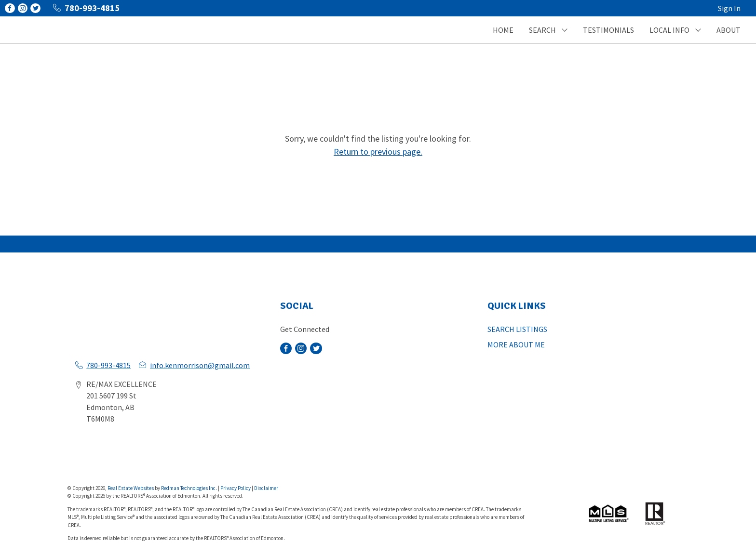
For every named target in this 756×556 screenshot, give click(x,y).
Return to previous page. (378, 152)
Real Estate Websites (131, 488)
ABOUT (729, 30)
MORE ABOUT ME (516, 344)
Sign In (729, 8)
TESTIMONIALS (608, 30)
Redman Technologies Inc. (189, 488)
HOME (503, 30)
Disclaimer (266, 488)
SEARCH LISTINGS (517, 329)
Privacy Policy (236, 488)
